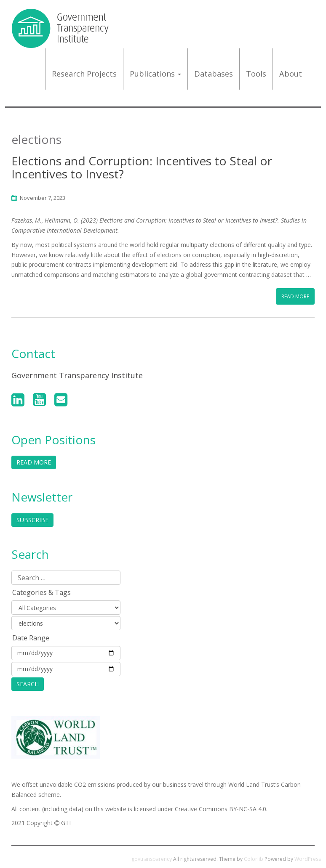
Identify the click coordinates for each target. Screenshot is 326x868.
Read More (295, 296)
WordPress (308, 859)
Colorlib (254, 859)
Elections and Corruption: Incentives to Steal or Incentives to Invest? (142, 167)
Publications (155, 74)
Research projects (84, 74)
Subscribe (32, 520)
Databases (214, 74)
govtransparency (152, 859)
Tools (256, 74)
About (291, 74)
